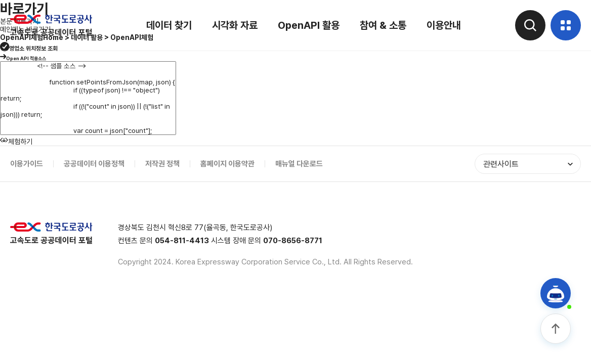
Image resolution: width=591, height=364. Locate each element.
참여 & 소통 (383, 25)
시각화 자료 (235, 25)
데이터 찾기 (169, 25)
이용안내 (444, 25)
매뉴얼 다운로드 (299, 164)
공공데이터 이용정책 (94, 164)
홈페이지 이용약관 (227, 164)
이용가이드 (27, 164)
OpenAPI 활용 (309, 25)
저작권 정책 (162, 164)
